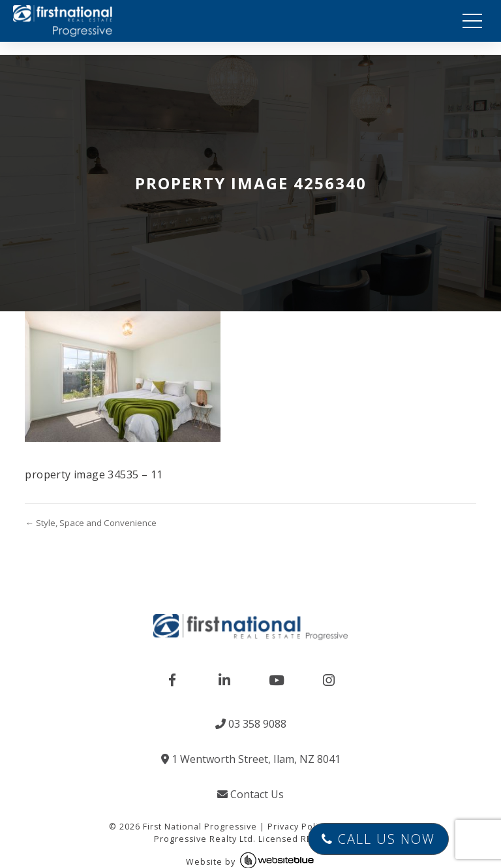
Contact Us (250, 794)
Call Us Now (378, 839)
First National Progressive (200, 827)
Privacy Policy (297, 827)
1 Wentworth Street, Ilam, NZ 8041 (251, 759)
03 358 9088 (251, 724)
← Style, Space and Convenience (90, 523)
